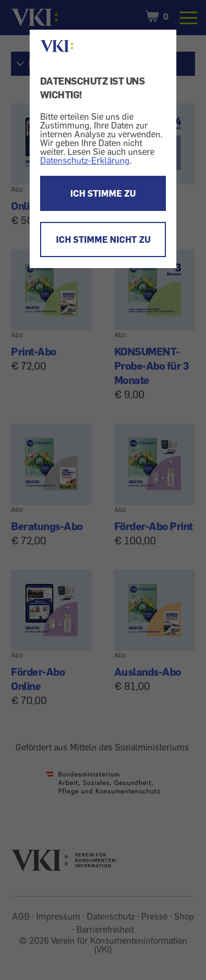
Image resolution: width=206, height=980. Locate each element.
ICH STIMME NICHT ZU (103, 240)
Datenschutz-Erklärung (85, 160)
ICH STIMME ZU (103, 193)
